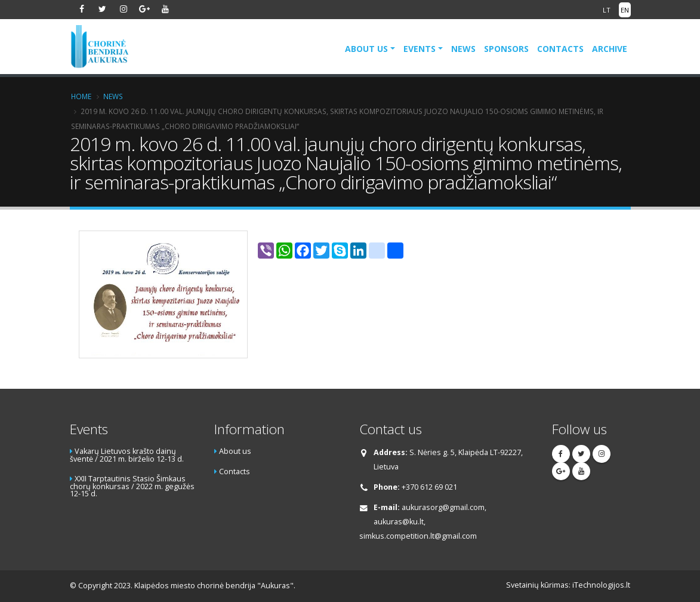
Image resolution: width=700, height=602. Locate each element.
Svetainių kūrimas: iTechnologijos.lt (568, 585)
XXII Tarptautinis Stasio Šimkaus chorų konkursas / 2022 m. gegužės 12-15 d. (132, 486)
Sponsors (506, 49)
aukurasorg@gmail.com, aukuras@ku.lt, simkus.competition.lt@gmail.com (423, 522)
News (463, 49)
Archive (610, 49)
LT (607, 10)
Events (420, 49)
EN (625, 10)
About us (366, 49)
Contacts (560, 49)
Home (81, 96)
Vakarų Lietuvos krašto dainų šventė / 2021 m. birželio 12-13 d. (127, 455)
